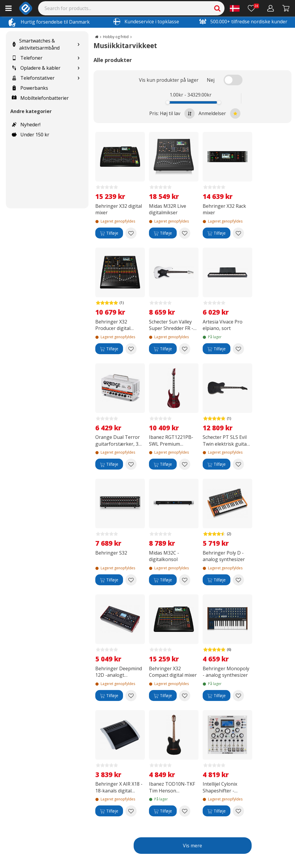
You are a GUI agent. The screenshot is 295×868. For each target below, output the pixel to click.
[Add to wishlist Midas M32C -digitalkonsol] (185, 580)
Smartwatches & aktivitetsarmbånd (36, 44)
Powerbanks (30, 88)
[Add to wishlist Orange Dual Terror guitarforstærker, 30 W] (131, 464)
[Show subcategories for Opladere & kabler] (78, 68)
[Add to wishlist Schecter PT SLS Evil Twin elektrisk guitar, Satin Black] (238, 464)
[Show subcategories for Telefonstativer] (78, 78)
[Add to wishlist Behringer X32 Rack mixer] (238, 233)
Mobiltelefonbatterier (40, 98)
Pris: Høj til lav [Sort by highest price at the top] (172, 113)
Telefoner (27, 58)
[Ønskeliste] (253, 8)
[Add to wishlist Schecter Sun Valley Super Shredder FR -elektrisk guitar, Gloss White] (185, 349)
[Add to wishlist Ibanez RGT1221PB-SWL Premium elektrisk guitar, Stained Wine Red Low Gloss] (185, 464)
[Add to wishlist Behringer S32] (131, 580)
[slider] (167, 102)
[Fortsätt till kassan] (286, 8)
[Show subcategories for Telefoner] (78, 58)
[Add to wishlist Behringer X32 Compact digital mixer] (185, 696)
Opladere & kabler (36, 68)
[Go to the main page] (97, 37)
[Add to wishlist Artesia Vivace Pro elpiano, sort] (238, 349)
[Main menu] (8, 8)
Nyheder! (26, 125)
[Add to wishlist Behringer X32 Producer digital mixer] (131, 349)
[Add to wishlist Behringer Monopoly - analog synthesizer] (238, 696)
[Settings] (235, 8)
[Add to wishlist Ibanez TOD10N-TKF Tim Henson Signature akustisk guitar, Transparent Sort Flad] (185, 811)
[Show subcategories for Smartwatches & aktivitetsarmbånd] (78, 44)
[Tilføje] (109, 233)
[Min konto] (271, 8)
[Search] (131, 8)
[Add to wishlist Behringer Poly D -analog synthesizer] (238, 580)
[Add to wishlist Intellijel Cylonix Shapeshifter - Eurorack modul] (238, 811)
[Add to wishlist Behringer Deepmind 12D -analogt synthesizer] (131, 696)
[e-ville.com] (26, 8)
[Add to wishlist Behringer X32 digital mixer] (131, 233)
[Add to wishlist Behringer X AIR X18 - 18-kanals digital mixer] (131, 811)
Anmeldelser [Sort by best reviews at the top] (219, 113)
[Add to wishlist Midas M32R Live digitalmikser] (185, 233)
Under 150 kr (31, 135)
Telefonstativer (33, 78)
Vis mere (192, 846)
